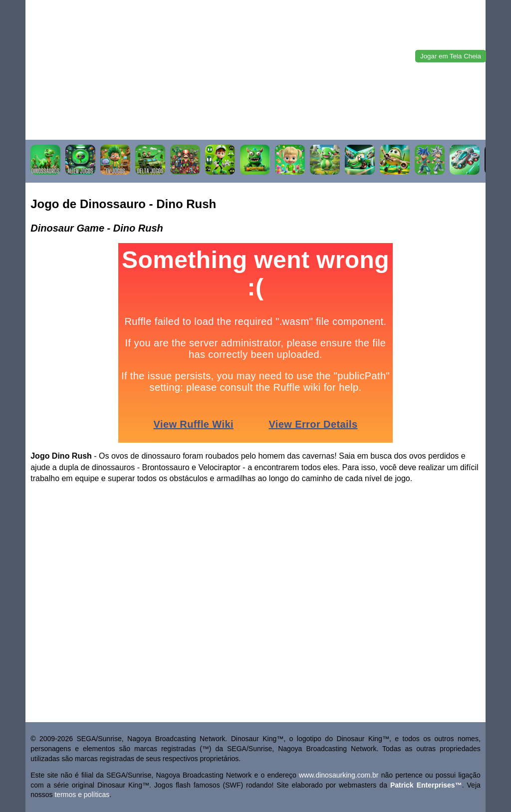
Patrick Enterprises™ (426, 785)
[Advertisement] (255, 70)
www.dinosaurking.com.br (339, 775)
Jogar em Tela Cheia (451, 56)
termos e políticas (82, 795)
